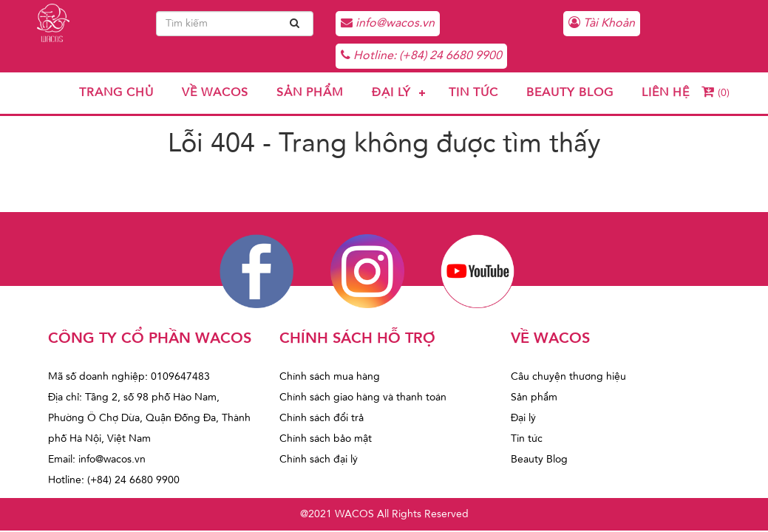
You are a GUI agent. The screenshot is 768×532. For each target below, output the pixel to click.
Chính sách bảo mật (326, 439)
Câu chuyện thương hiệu (568, 377)
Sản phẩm (310, 93)
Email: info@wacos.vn (97, 460)
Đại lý (391, 93)
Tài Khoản (602, 23)
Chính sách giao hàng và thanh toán (363, 398)
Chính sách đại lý (319, 460)
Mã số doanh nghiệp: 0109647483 (129, 377)
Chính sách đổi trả (322, 418)
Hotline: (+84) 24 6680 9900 (421, 55)
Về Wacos (215, 93)
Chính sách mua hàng (330, 377)
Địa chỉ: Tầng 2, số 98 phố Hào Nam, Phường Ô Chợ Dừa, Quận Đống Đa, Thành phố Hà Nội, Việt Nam (149, 418)
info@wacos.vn (388, 23)
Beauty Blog (570, 93)
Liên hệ (666, 93)
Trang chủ (116, 93)
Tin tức (473, 93)
